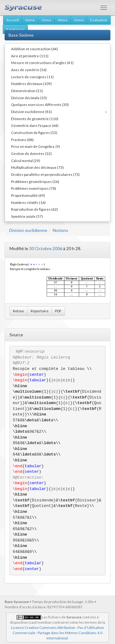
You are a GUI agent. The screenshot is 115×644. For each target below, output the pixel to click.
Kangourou (15, 29)
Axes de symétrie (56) (29, 70)
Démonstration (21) (27, 91)
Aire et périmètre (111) (30, 56)
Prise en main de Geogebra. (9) (36, 146)
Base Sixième (21, 35)
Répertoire (40, 311)
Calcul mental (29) (26, 160)
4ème (63, 20)
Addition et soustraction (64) (34, 49)
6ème (30, 20)
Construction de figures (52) (34, 132)
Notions (60, 230)
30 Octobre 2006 (46, 248)
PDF (58, 311)
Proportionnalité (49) (28, 195)
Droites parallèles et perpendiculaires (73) (45, 174)
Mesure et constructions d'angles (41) (42, 63)
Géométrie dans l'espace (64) (35, 125)
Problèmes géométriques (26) (35, 181)
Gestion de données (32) (31, 153)
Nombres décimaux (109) (31, 83)
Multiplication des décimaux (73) (37, 167)
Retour (19, 311)
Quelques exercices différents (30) (40, 104)
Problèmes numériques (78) (34, 188)
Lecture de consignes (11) (32, 77)
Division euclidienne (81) (31, 111)
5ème (46, 20)
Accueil (13, 20)
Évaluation (99, 20)
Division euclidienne (28, 230)
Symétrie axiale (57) (27, 216)
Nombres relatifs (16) (28, 202)
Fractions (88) (22, 140)
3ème (79, 20)
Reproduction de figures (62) (34, 209)
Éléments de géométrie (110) (35, 119)
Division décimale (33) (29, 98)
